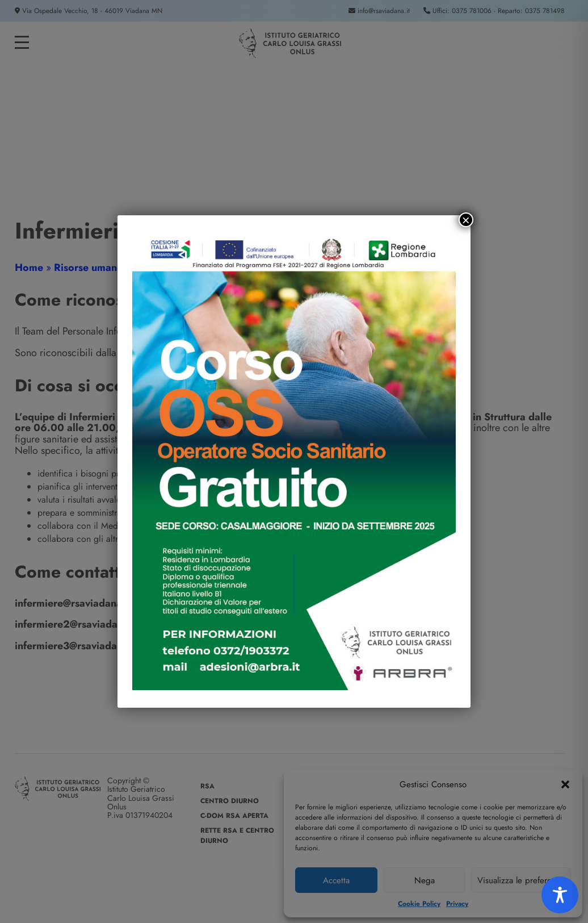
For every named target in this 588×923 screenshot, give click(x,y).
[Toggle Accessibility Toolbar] (560, 895)
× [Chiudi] (466, 220)
